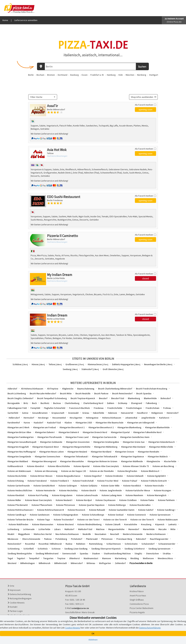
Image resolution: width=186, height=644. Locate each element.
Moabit (11, 534)
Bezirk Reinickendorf (122, 393)
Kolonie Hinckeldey (68, 490)
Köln (121, 75)
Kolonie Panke (147, 500)
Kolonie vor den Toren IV (142, 520)
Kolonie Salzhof (146, 510)
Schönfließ (29, 549)
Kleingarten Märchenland (133, 447)
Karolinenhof (14, 423)
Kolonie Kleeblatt (16, 495)
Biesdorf (103, 398)
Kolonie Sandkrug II (17, 515)
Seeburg (70, 369)
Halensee (113, 413)
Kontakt (13, 607)
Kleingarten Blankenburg (129, 427)
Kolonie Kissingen (163, 490)
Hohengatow (92, 418)
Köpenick (160, 524)
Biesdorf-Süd (118, 398)
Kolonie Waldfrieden (19, 524)
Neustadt (115, 534)
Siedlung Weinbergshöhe (20, 553)
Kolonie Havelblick (132, 486)
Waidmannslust (91, 558)
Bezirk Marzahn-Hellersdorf (43, 393)
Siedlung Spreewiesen (159, 549)
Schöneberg (14, 549)
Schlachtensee (114, 544)
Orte (11, 586)
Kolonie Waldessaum (168, 520)
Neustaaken (101, 534)
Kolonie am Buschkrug (163, 466)
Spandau (84, 553)
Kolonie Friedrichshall (83, 481)
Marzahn (163, 529)
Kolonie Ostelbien (128, 500)
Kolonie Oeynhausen (106, 500)
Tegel (10, 558)
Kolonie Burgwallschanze (68, 476)
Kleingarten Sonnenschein (48, 456)
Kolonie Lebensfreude (87, 495)
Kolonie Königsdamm (62, 495)
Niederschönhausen (156, 534)
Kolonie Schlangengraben (66, 515)
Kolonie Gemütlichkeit (44, 486)
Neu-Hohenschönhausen (67, 534)
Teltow (55, 364)
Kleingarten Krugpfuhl (18, 447)
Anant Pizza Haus (138, 596)
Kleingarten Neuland (77, 452)
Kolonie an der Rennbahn (102, 471)
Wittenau (91, 563)
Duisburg (74, 75)
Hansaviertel (127, 413)
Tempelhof (34, 558)
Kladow (68, 423)
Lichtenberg (13, 529)
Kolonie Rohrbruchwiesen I (20, 510)
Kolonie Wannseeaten (43, 524)
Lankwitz (172, 524)
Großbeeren (75, 364)
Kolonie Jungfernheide (111, 490)
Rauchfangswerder (159, 539)
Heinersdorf (173, 413)
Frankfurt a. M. (97, 75)
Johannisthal (131, 418)
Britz (26, 403)
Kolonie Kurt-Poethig (38, 495)
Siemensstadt (69, 553)
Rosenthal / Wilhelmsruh (50, 544)
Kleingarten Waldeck (158, 456)
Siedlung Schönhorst (135, 549)
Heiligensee (157, 413)
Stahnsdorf (90, 369)
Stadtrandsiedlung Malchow (117, 553)
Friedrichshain (153, 408)
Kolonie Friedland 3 (60, 481)
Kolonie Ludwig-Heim (112, 495)
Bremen (51, 75)
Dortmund (63, 75)
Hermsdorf (29, 418)
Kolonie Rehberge (117, 505)
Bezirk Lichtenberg (17, 393)
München (130, 75)
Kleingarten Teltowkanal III (105, 456)
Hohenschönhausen (112, 418)
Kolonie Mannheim (134, 495)
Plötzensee (107, 539)
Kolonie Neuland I (64, 500)
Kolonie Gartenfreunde (19, 486)
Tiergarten (48, 558)
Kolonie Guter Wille (110, 486)
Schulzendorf (148, 544)
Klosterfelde (170, 461)
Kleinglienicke (153, 461)
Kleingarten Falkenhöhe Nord (147, 432)
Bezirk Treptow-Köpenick (83, 398)
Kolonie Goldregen (68, 486)
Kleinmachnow (98, 364)
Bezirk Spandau (144, 393)
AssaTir (52, 106)
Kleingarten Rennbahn (149, 452)
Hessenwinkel (59, 418)
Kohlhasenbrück (15, 466)
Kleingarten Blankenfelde (157, 427)
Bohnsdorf (166, 398)
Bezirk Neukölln (83, 393)
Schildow (20, 364)
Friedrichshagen (134, 408)
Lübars (57, 529)
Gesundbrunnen (40, 413)
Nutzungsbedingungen (20, 598)
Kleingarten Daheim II (69, 432)
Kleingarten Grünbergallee (106, 442)
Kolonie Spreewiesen (160, 515)
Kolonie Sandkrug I (166, 510)
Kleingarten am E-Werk (19, 427)
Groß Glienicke (113, 369)
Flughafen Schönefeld (55, 408)
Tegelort (21, 558)
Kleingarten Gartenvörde (104, 437)
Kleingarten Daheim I (45, 432)
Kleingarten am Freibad (45, 427)
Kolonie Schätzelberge (93, 515)
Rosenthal (30, 544)
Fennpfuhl (35, 408)
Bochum (40, 75)
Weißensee (148, 558)
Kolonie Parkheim (166, 500)
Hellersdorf (14, 418)
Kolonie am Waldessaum (19, 471)
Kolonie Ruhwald (97, 510)
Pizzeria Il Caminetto (63, 236)
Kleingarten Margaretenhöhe (77, 447)
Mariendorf (134, 529)
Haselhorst (142, 413)
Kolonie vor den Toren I (89, 520)
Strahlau (167, 553)
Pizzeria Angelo (137, 612)
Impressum (14, 590)
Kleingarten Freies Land (77, 437)
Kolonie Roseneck (77, 510)
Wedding (135, 558)
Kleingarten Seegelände (19, 456)
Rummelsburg (96, 544)
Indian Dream (57, 315)
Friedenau (99, 408)
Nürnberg (142, 75)
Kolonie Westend (65, 524)
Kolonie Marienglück (157, 495)
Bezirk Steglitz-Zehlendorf (20, 398)
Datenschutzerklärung (19, 594)
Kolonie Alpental (82, 466)
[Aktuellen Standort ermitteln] (41, 66)
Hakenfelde (99, 413)
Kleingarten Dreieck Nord (95, 432)
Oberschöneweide (31, 539)
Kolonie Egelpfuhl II (156, 476)
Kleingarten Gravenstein (78, 442)
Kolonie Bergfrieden (127, 471)
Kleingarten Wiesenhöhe (72, 461)
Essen (85, 75)
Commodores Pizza (139, 604)
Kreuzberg (146, 524)
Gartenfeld (13, 413)
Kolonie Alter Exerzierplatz (106, 466)
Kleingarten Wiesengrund (44, 461)
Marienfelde (149, 529)
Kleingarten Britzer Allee (19, 432)
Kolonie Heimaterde (46, 490)
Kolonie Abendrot (36, 466)
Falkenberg (151, 403)
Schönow (56, 549)
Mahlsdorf (69, 529)
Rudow (69, 544)
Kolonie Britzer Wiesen (41, 476)
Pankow (48, 539)
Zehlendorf (120, 563)
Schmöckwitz (131, 544)
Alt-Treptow (53, 389)
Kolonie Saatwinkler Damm (122, 510)
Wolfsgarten (105, 563)
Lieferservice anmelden (26, 20)
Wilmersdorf (77, 563)
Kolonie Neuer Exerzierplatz (38, 500)
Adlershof (12, 389)
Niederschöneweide (133, 534)
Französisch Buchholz (79, 408)
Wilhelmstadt (60, 563)
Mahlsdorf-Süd (85, 529)
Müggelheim (24, 534)
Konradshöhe (131, 524)
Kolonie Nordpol (84, 500)
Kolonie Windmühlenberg (90, 524)
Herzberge (43, 418)
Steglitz (138, 553)
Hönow (38, 364)
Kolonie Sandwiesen (40, 515)
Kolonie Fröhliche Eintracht (154, 481)
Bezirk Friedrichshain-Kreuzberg (152, 389)
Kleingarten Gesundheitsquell (22, 442)
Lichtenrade (29, 529)
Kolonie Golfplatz (89, 486)
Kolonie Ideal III (89, 490)
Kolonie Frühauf (130, 481)
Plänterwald (92, 539)
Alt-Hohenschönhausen (32, 389)
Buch (34, 403)
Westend (12, 563)
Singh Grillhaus (137, 600)
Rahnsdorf (141, 539)
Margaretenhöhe (116, 529)
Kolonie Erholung (16, 481)
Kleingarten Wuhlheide (132, 461)
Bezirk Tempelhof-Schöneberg (52, 398)
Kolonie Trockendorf (64, 520)
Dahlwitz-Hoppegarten (126, 364)
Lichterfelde (44, 529)
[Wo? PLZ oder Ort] (90, 66)
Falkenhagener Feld (17, 408)
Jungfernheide (148, 418)
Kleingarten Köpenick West (46, 447)
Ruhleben (81, 544)
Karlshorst (164, 418)
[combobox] (43, 97)
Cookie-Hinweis (16, 603)
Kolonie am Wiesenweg (46, 471)
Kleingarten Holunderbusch (162, 442)
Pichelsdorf (77, 539)
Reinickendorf (14, 544)
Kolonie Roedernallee (140, 505)
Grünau (86, 413)
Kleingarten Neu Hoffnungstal (22, 452)
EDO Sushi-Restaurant (64, 197)
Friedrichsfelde (115, 408)
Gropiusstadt (58, 413)
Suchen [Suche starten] (142, 66)
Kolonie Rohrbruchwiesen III (51, 510)
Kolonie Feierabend (37, 481)
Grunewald (73, 413)
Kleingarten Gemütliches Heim (135, 437)
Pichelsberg (61, 539)
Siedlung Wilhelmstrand (47, 553)
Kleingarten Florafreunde (50, 437)
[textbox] (42, 97)
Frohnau (167, 408)
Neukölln (87, 534)
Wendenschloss (165, 558)
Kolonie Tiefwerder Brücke (21, 520)
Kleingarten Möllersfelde (161, 447)
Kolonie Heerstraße (154, 486)
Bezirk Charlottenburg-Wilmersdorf (115, 389)
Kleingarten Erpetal (120, 432)
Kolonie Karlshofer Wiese (138, 490)
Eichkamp (123, 403)
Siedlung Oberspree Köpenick (106, 549)
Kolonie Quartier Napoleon (92, 505)
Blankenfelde (150, 398)
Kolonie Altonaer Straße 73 (136, 466)
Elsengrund (137, 403)
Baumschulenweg (86, 389)
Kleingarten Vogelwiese (132, 456)
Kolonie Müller (14, 500)
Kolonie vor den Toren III (115, 520)
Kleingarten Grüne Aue (134, 442)
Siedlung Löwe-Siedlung (76, 549)
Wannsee (107, 558)
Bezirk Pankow (101, 393)
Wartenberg (121, 558)
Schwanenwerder (167, 544)
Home (5, 20)
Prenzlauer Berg (124, 539)
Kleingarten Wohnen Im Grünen (102, 461)
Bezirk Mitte (66, 393)
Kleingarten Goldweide (51, 442)
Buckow (57, 403)
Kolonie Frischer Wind (108, 481)
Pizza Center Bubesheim (142, 608)
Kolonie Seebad (116, 515)
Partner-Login (15, 611)
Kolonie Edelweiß (135, 476)
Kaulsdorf (38, 423)
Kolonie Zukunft (113, 524)
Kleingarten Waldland (18, 461)
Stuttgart (154, 75)
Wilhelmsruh (44, 563)
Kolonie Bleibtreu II (150, 471)
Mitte (173, 529)
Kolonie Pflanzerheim (42, 505)
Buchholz (45, 403)
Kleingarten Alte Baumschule (110, 423)
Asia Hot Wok (57, 150)
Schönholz (43, 549)
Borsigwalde (14, 403)
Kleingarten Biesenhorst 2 (101, 427)
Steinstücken (152, 553)
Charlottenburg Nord (93, 403)
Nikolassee (13, 539)
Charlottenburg (72, 403)
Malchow (100, 529)
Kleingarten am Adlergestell (141, 423)
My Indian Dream (60, 275)
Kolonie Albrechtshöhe (59, 466)
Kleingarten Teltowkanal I (76, 456)
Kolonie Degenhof (93, 476)
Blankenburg (134, 398)
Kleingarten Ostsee (125, 452)
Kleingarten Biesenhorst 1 (72, 427)
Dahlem (111, 403)
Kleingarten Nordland (101, 452)
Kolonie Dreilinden (114, 476)
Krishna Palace (137, 591)
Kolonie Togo (44, 520)
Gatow (25, 413)
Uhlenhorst (74, 558)
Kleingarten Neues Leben (52, 452)
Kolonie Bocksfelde (17, 476)
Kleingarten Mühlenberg (106, 447)
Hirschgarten (76, 418)
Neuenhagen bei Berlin (158, 364)
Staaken (96, 553)
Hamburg (111, 75)
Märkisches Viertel (43, 534)
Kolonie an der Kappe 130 (74, 471)
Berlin (31, 75)
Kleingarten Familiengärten (21, 437)
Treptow (61, 558)
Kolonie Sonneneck (137, 515)
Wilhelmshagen (27, 563)
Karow (27, 423)
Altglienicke (68, 389)
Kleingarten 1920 (84, 423)
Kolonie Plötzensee (66, 505)
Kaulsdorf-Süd (54, 423)
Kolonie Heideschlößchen (20, 490)
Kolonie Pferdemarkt (18, 505)
